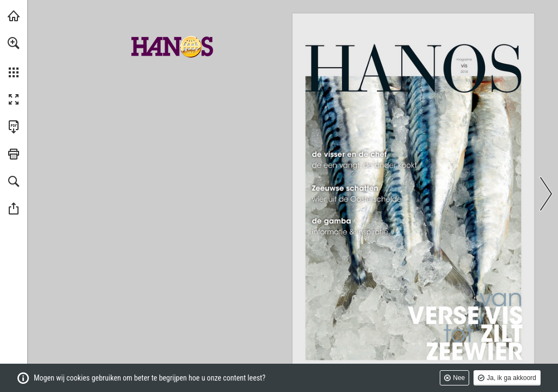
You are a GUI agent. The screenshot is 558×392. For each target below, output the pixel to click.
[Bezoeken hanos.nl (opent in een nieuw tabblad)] (14, 16)
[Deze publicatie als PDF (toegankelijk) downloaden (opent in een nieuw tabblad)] (14, 127)
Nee (459, 378)
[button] (14, 43)
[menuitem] (14, 57)
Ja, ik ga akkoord (511, 378)
